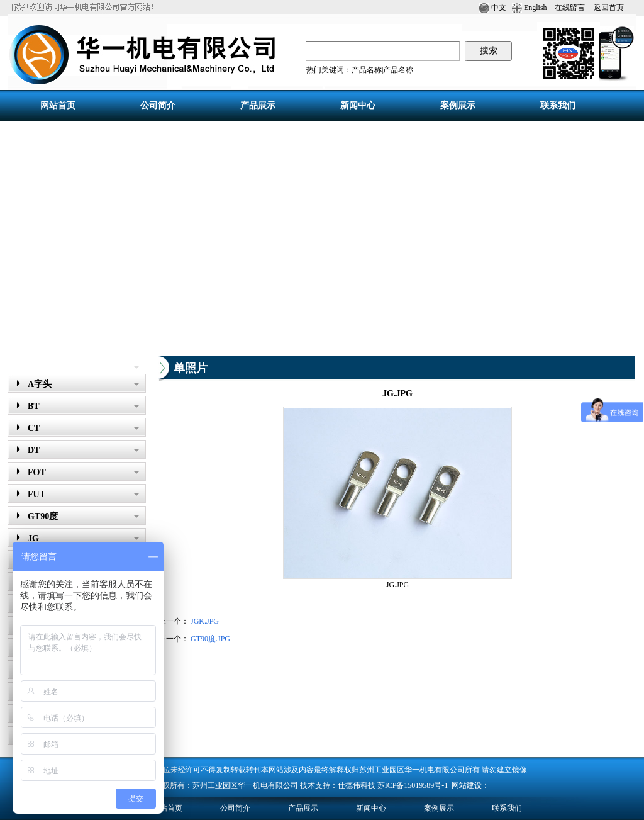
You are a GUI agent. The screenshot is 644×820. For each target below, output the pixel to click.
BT (84, 406)
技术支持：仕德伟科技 (338, 785)
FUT (84, 494)
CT (84, 428)
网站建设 (467, 785)
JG (84, 538)
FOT (84, 472)
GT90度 (84, 516)
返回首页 (609, 8)
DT (84, 450)
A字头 (84, 384)
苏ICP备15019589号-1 (414, 785)
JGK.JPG (205, 621)
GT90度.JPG (210, 639)
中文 (493, 8)
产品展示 (30, 364)
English (535, 8)
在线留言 (570, 8)
